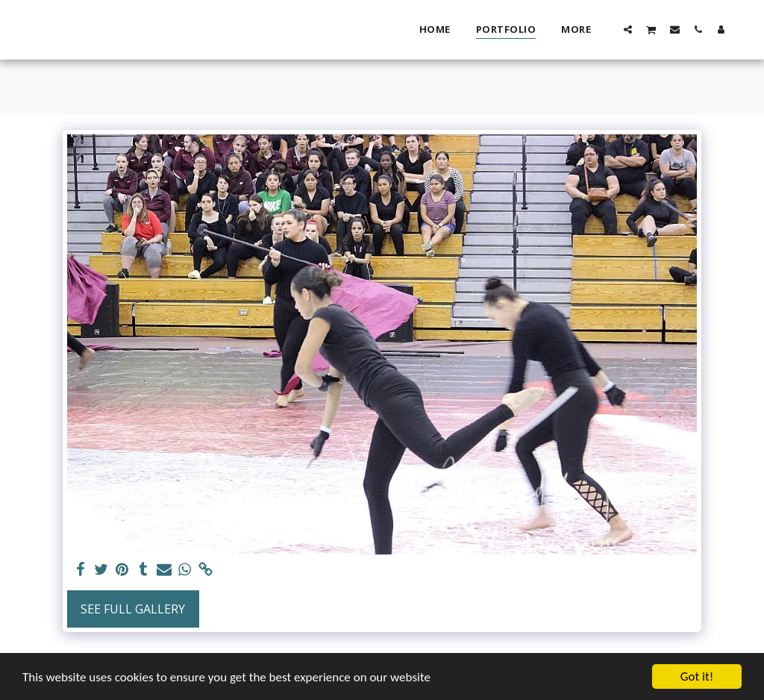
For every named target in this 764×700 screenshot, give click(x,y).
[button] (628, 29)
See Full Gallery (133, 609)
